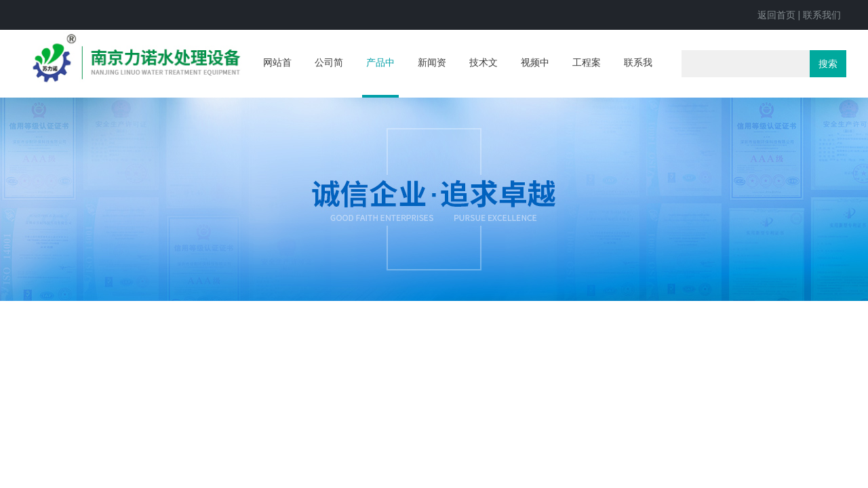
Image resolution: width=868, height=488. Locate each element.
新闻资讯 (432, 76)
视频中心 (535, 76)
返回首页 (776, 15)
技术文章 (484, 76)
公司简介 (329, 76)
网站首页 (277, 76)
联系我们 (822, 15)
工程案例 (587, 76)
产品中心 (380, 77)
